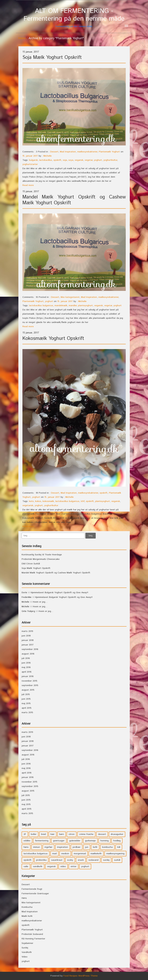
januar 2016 (28, 676)
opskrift (57, 160)
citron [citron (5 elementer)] (72, 834)
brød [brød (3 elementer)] (43, 834)
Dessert (54, 152)
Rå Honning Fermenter (33, 939)
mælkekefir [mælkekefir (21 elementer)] (96, 854)
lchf (83, 501)
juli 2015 (26, 694)
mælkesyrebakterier (87, 152)
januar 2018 (28, 640)
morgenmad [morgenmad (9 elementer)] (80, 854)
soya (71, 160)
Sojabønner (27, 943)
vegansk (79, 160)
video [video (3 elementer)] (63, 866)
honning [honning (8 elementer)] (105, 841)
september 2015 (30, 685)
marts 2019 (27, 631)
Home (22, 38)
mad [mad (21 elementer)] (54, 854)
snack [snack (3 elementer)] (81, 860)
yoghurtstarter (30, 164)
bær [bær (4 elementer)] (53, 834)
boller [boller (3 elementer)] (34, 834)
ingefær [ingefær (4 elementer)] (48, 847)
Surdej (25, 948)
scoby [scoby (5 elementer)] (70, 860)
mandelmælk (61, 306)
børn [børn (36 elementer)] (62, 834)
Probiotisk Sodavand (32, 934)
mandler (73, 306)
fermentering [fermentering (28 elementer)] (42, 841)
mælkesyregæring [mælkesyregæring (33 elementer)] (115, 854)
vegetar (89, 160)
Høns (24, 898)
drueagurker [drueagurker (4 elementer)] (117, 834)
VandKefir (27, 952)
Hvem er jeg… (40, 602)
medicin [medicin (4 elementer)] (65, 854)
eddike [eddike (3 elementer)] (27, 841)
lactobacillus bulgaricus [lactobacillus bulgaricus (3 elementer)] (36, 854)
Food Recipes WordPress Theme (81, 976)
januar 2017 (28, 645)
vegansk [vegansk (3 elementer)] (51, 866)
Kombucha (27, 907)
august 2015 (28, 690)
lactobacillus (46, 160)
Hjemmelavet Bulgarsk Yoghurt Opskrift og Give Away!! (59, 593)
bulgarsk (33, 160)
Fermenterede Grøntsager (35, 894)
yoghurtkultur (110, 160)
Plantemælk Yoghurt (109, 152)
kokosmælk (48, 501)
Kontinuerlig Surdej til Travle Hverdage (42, 555)
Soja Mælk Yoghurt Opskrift (52, 57)
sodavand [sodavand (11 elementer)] (93, 860)
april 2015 (27, 708)
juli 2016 (26, 658)
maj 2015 (26, 703)
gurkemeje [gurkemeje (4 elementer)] (90, 841)
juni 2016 (26, 663)
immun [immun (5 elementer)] (37, 847)
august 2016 (28, 654)
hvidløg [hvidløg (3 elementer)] (117, 841)
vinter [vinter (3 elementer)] (74, 866)
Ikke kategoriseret (70, 297)
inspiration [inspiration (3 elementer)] (63, 847)
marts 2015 (27, 713)
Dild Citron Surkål (31, 564)
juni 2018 (26, 636)
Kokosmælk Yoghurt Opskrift (53, 339)
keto (31, 501)
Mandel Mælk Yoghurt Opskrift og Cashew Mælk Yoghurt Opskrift (74, 200)
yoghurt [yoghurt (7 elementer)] (85, 866)
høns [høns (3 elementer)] (26, 847)
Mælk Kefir (27, 916)
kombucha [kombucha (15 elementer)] (107, 847)
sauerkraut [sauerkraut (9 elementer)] (57, 860)
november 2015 (29, 681)
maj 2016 (26, 667)
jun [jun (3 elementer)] (87, 847)
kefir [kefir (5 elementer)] (95, 847)
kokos (38, 501)
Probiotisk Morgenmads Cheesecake (41, 559)
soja (65, 160)
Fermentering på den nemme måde (74, 18)
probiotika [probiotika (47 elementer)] (41, 860)
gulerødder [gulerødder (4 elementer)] (75, 841)
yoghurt (98, 160)
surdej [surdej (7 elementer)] (106, 860)
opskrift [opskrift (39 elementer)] (28, 860)
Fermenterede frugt (32, 889)
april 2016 (27, 672)
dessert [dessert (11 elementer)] (102, 834)
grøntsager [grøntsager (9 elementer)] (59, 841)
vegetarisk (28, 505)
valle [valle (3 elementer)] (26, 866)
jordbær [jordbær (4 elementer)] (77, 847)
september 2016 (30, 649)
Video (25, 957)
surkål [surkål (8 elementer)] (117, 860)
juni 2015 (26, 699)
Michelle (48, 156)
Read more (28, 185)
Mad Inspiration (68, 152)
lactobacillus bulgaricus (41, 306)
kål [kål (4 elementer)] (119, 847)
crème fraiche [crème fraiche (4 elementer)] (86, 834)
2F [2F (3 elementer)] (25, 834)
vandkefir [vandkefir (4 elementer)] (38, 866)
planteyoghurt (85, 306)
